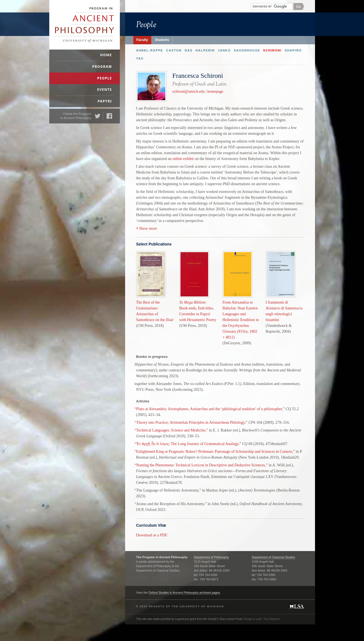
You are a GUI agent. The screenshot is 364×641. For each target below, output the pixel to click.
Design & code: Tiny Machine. (262, 619)
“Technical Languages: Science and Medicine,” (171, 430)
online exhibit (183, 159)
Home (106, 55)
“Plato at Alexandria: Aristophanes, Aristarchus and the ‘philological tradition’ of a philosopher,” (210, 409)
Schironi (272, 50)
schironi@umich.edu (189, 91)
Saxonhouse (247, 50)
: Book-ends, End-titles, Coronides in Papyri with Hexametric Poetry (198, 289)
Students (162, 40)
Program (102, 67)
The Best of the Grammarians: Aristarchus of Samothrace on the (155, 289)
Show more (148, 228)
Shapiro (293, 50)
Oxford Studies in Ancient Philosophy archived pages (184, 593)
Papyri (105, 101)
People (105, 78)
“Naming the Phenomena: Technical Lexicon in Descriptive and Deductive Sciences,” (201, 465)
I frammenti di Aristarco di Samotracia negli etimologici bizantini (284, 292)
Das (189, 50)
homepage (215, 91)
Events (105, 90)
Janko (224, 50)
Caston (174, 50)
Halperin (205, 50)
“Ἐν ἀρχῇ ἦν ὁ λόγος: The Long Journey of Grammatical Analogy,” (188, 444)
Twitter (97, 116)
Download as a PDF (152, 535)
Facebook (109, 116)
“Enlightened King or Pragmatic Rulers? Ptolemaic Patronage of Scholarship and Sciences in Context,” (215, 452)
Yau (140, 58)
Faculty (142, 40)
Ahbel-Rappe (150, 50)
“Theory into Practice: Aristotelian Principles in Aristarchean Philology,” (191, 422)
